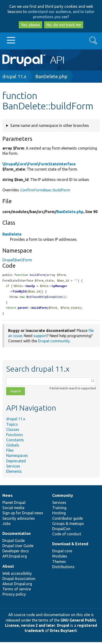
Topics (12, 426)
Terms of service (17, 591)
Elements (14, 473)
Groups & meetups (68, 525)
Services (13, 468)
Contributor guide (67, 520)
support (40, 338)
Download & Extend (70, 546)
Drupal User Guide (18, 548)
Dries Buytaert (63, 632)
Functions (15, 437)
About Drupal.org (17, 586)
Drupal (63, 627)
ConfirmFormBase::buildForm (45, 190)
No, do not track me (64, 25)
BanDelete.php (51, 76)
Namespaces (17, 457)
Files (10, 452)
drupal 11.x (14, 76)
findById (19, 293)
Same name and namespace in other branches (50, 125)
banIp (31, 287)
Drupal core (62, 553)
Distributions (63, 569)
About (8, 568)
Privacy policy (14, 596)
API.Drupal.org (15, 558)
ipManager (60, 287)
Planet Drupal (14, 504)
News (7, 497)
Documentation (16, 535)
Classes (13, 431)
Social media (13, 510)
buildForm (39, 310)
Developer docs (16, 553)
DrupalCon (61, 531)
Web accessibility (17, 575)
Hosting (59, 515)
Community (63, 497)
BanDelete (12, 234)
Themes (59, 563)
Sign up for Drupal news (23, 515)
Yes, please (30, 25)
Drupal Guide (14, 542)
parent (23, 310)
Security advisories (19, 520)
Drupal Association (19, 580)
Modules (60, 558)
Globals (13, 447)
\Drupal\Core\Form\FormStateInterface (39, 164)
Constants (15, 442)
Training (59, 510)
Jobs (7, 525)
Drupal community (54, 343)
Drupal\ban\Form (17, 260)
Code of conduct (67, 536)
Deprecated (16, 463)
